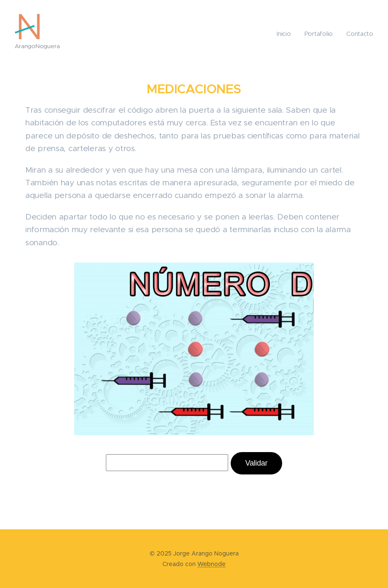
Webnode (212, 564)
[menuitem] (287, 34)
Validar (257, 463)
